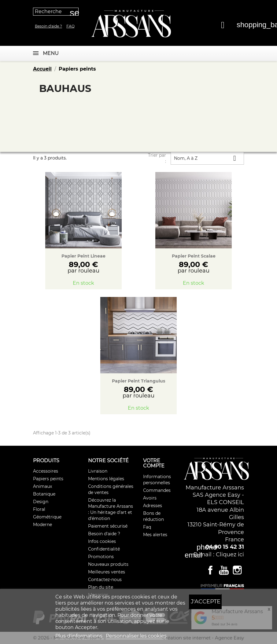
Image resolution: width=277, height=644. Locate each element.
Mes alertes (155, 535)
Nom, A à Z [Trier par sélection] (207, 158)
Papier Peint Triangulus (138, 381)
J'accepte (206, 601)
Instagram (237, 570)
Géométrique (47, 517)
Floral (39, 509)
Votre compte (154, 463)
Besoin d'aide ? (48, 26)
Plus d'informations (79, 636)
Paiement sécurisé (108, 526)
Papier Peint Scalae (194, 256)
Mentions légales (106, 479)
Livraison (98, 471)
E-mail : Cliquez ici (219, 554)
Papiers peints (48, 479)
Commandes (157, 490)
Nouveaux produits (108, 564)
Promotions (101, 557)
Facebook (210, 570)
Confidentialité (104, 549)
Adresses (153, 506)
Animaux (42, 486)
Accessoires (46, 471)
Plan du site (101, 587)
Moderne (42, 525)
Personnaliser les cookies (136, 636)
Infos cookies (102, 541)
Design (41, 502)
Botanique (44, 494)
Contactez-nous (105, 580)
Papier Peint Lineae (83, 256)
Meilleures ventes (107, 572)
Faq (70, 26)
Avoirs (150, 498)
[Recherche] (56, 12)
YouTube (224, 570)
